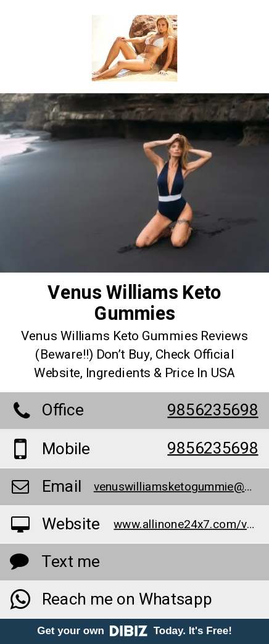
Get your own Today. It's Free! (134, 631)
